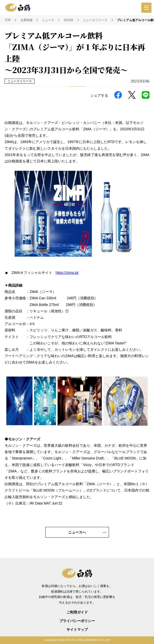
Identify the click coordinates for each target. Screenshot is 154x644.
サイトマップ (77, 629)
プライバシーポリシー (77, 621)
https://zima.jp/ (67, 273)
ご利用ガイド (77, 612)
